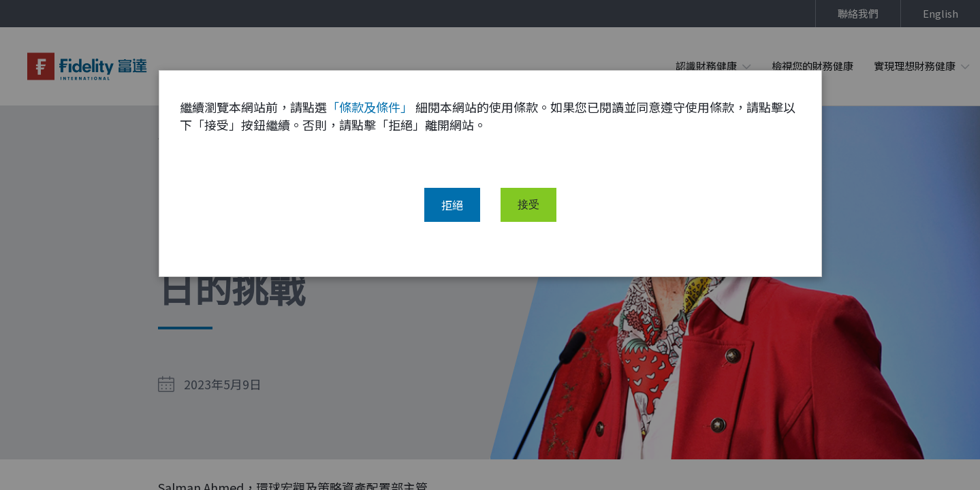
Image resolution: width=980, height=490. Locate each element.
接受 (528, 216)
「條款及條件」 (370, 118)
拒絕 (452, 216)
